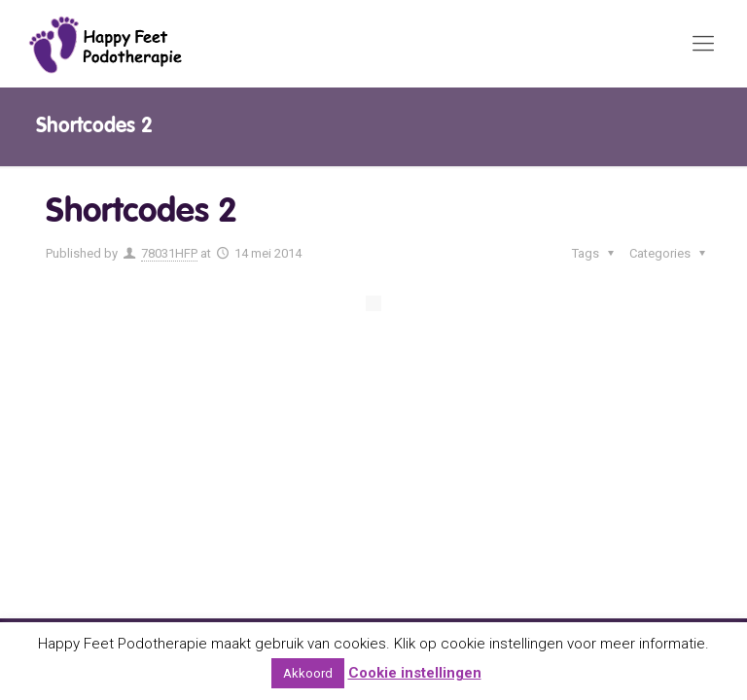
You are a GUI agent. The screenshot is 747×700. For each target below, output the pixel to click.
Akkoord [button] (308, 673)
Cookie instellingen (415, 673)
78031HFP (169, 253)
